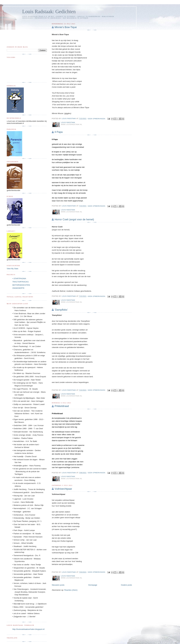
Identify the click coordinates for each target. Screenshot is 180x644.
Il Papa (59, 132)
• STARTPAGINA (19, 279)
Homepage (93, 585)
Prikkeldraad (62, 406)
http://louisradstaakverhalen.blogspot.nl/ (28, 629)
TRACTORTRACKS (20, 282)
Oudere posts (126, 585)
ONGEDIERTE (18, 288)
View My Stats (13, 269)
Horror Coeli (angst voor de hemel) (74, 219)
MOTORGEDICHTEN (21, 285)
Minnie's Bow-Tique (66, 27)
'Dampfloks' (61, 310)
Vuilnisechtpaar (63, 489)
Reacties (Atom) (71, 590)
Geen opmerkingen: (97, 119)
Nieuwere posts (58, 585)
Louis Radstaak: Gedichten (49, 12)
